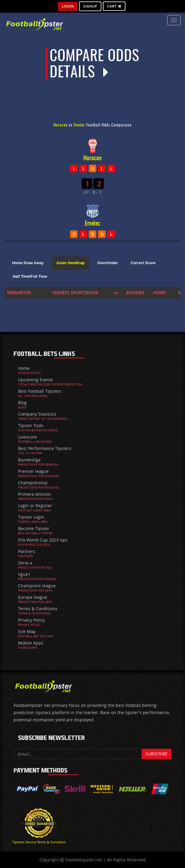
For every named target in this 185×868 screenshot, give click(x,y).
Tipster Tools (31, 425)
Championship (33, 483)
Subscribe (156, 754)
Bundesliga (29, 460)
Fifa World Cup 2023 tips (43, 540)
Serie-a (25, 563)
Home (24, 368)
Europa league (33, 597)
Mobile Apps (31, 643)
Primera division (34, 494)
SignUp (90, 6)
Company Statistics (37, 414)
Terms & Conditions (38, 609)
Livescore (27, 437)
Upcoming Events (35, 380)
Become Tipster (34, 528)
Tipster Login (31, 517)
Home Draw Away (28, 263)
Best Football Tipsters (40, 391)
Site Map (27, 631)
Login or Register (35, 506)
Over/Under (108, 263)
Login (68, 6)
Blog (22, 403)
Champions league (37, 586)
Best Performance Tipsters (45, 448)
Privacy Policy (31, 620)
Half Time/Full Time (30, 276)
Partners (27, 551)
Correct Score (143, 263)
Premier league (33, 471)
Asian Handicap (70, 263)
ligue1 (24, 574)
